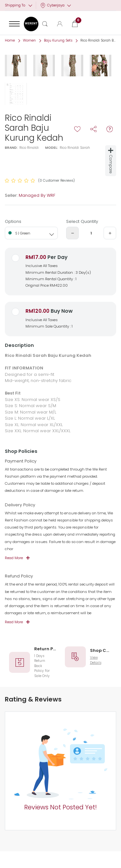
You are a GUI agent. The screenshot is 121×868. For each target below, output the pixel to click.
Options (13, 221)
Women (29, 40)
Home (10, 40)
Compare (111, 161)
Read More (14, 558)
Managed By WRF (37, 195)
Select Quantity (82, 221)
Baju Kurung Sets (58, 40)
